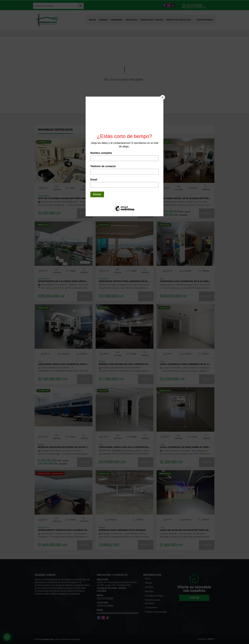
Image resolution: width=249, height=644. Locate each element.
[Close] (163, 97)
